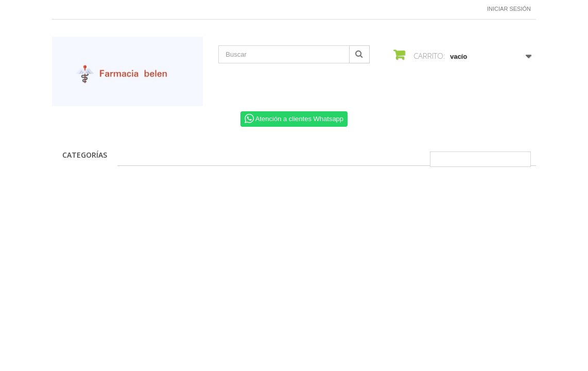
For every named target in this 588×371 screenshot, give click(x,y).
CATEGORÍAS (85, 155)
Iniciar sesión (509, 9)
